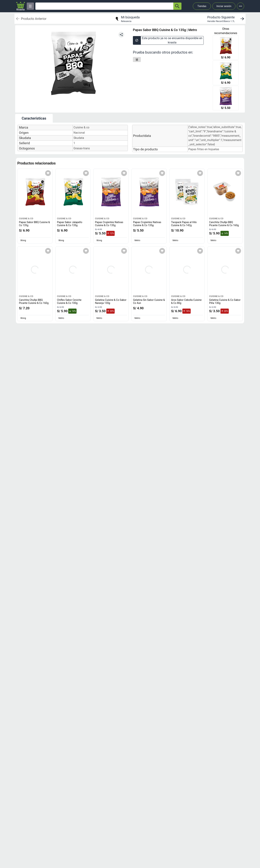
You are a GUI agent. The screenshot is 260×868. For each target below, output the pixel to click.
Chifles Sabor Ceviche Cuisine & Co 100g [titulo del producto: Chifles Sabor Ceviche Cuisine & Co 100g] (69, 302)
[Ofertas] (104, 6)
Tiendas (202, 6)
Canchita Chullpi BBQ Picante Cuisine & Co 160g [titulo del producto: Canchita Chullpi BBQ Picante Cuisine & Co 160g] (224, 224)
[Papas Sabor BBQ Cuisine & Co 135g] (226, 48)
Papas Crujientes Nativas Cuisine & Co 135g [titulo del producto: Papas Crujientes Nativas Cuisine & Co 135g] (109, 224)
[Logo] (21, 6)
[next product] (226, 19)
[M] (137, 60)
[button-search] (177, 6)
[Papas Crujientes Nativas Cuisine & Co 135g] (226, 98)
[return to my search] (127, 19)
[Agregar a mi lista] (48, 173)
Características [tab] (34, 118)
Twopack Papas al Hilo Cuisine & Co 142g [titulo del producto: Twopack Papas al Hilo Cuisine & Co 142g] (184, 224)
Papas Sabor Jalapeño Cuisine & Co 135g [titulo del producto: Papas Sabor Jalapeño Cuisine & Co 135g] (70, 224)
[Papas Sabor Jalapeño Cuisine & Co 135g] (226, 73)
